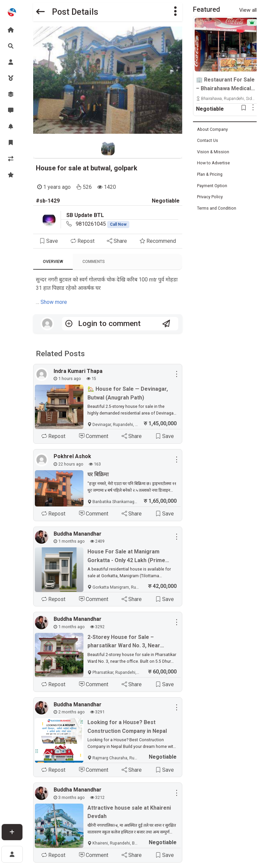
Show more (54, 302)
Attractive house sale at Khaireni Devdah (129, 812)
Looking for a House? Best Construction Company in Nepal (127, 727)
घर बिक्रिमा (98, 474)
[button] (175, 12)
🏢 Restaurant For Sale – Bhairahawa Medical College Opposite (225, 85)
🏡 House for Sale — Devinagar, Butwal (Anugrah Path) (128, 393)
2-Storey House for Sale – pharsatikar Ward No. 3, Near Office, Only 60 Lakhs (124, 642)
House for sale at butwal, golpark (87, 168)
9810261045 (103, 224)
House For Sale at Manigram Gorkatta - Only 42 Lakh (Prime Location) (126, 556)
